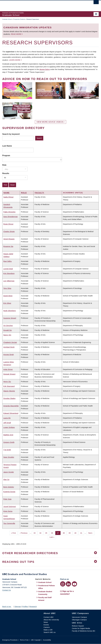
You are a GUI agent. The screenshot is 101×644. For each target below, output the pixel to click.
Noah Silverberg (10, 311)
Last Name (7, 146)
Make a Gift (48, 630)
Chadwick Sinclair (10, 342)
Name (7, 193)
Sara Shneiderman (11, 217)
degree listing (45, 69)
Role (4, 165)
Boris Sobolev (9, 487)
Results (6, 173)
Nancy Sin (7, 335)
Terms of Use (24, 640)
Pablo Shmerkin (9, 212)
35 (47, 533)
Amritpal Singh (9, 347)
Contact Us (7, 590)
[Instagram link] (63, 584)
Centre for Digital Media (81, 628)
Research (33, 606)
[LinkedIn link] (68, 584)
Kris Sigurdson (9, 273)
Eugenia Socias (9, 492)
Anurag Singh (9, 354)
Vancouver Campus (79, 617)
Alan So (6, 479)
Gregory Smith (9, 442)
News (46, 622)
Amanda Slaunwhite (11, 406)
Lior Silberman (9, 281)
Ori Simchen (8, 325)
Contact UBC (49, 617)
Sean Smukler (9, 457)
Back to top (8, 606)
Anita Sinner (8, 369)
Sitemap (18, 606)
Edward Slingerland (11, 413)
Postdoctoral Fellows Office (47, 587)
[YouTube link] (74, 584)
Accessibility (47, 640)
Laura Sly (7, 418)
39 (70, 533)
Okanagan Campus (79, 620)
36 (53, 533)
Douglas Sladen (9, 398)
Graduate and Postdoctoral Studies (50, 575)
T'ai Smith (7, 450)
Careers (47, 627)
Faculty (39, 193)
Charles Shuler (9, 231)
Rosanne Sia (8, 246)
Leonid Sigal (8, 269)
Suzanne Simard (10, 318)
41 (82, 533)
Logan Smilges (9, 427)
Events (46, 625)
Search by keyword (11, 134)
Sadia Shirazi (8, 197)
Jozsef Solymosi (10, 506)
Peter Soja (7, 499)
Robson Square (78, 626)
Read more (16, 34)
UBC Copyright (36, 640)
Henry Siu (7, 382)
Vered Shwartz (9, 239)
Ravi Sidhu (8, 261)
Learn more (15, 60)
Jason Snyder (9, 472)
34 (41, 533)
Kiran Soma (8, 511)
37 (59, 533)
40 (76, 533)
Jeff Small (7, 423)
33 (35, 533)
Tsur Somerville (9, 523)
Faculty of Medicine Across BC (83, 631)
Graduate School (7, 19)
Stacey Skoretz (9, 391)
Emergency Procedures (10, 640)
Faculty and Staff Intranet (45, 599)
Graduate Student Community (45, 593)
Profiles (25, 606)
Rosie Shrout (8, 224)
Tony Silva (7, 288)
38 (65, 533)
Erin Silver (7, 303)
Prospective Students (19, 19)
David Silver (8, 296)
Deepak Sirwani (9, 374)
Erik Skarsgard (9, 386)
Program (6, 155)
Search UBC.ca (50, 632)
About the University (51, 620)
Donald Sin (8, 330)
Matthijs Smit (8, 435)
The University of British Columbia (43, 5)
